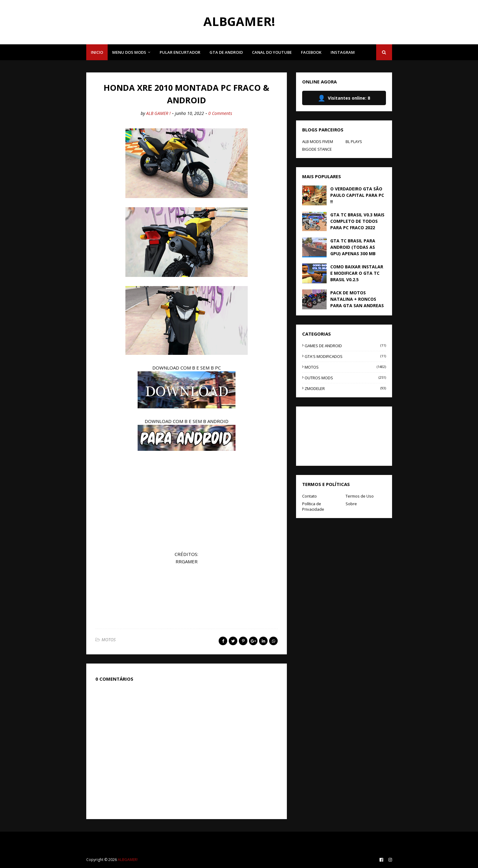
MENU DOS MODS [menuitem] (129, 52)
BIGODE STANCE (317, 149)
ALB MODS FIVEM (318, 142)
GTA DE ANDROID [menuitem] (226, 52)
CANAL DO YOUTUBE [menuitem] (272, 52)
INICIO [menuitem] (97, 52)
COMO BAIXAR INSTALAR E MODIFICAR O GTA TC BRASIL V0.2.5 (357, 273)
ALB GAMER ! (158, 113)
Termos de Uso (360, 496)
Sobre (351, 504)
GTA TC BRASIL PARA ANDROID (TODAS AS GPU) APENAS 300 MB (353, 247)
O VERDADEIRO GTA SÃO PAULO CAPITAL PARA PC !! (357, 195)
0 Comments (220, 113)
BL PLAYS (354, 142)
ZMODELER (345, 388)
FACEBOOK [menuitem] (311, 52)
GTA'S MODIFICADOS (345, 356)
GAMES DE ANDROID (345, 346)
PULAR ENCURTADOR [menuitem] (180, 52)
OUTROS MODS (345, 378)
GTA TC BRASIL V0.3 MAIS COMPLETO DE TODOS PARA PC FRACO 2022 (357, 221)
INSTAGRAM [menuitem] (343, 52)
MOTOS (109, 640)
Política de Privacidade (313, 506)
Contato (309, 496)
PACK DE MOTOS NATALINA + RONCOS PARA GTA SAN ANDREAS (357, 299)
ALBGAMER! (239, 21)
